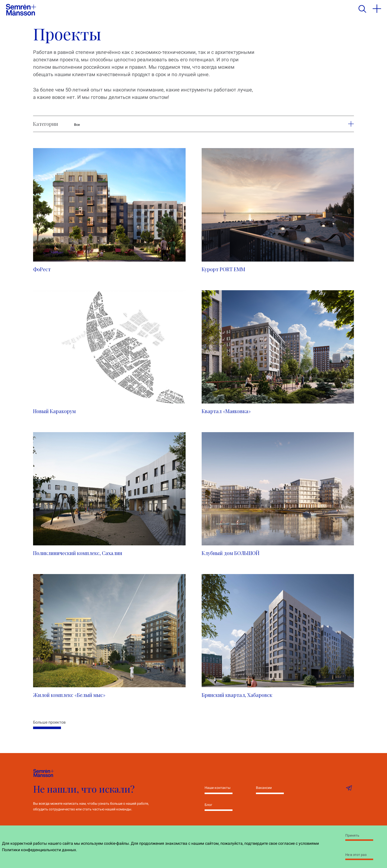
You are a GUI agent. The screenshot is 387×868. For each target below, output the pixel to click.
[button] (348, 124)
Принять (352, 835)
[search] (362, 9)
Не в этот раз (356, 855)
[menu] (377, 9)
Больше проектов (49, 722)
